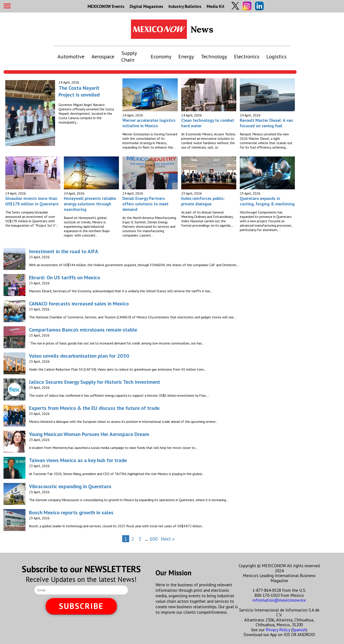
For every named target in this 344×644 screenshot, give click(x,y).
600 (154, 539)
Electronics (247, 57)
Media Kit (216, 6)
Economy (161, 57)
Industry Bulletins (185, 6)
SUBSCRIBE (81, 606)
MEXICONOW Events (106, 6)
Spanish (299, 630)
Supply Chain (129, 56)
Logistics (276, 57)
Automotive (71, 57)
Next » (168, 539)
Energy (186, 57)
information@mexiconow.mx (279, 600)
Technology (214, 57)
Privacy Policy (278, 630)
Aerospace (103, 57)
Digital (146, 6)
